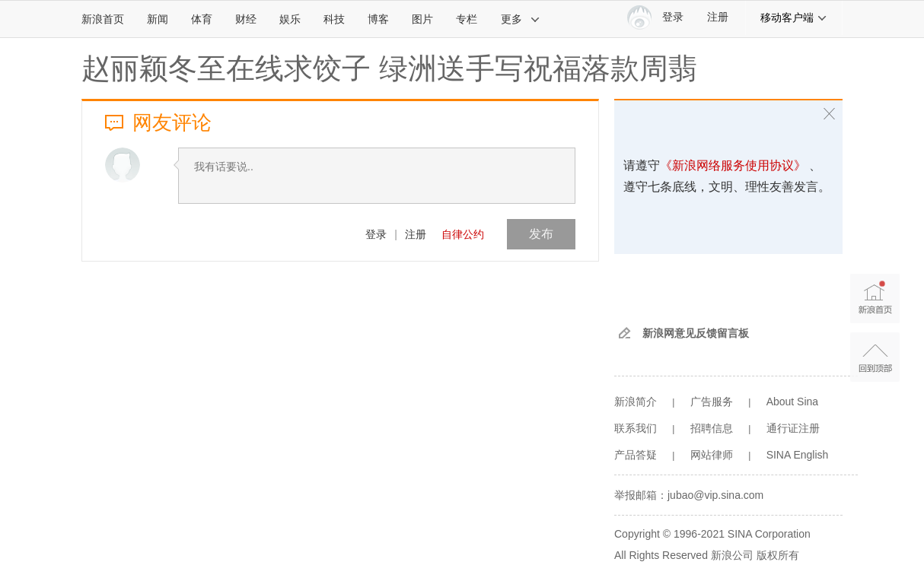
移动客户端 (794, 17)
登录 (376, 234)
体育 (202, 19)
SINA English (798, 455)
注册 (718, 17)
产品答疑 (636, 455)
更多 (521, 19)
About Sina (793, 402)
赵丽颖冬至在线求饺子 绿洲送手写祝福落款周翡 (389, 68)
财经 (246, 19)
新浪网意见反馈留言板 (696, 333)
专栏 (467, 19)
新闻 (158, 19)
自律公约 (463, 234)
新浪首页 (103, 19)
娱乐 (290, 19)
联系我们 (636, 428)
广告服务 (712, 402)
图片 (422, 19)
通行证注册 (793, 428)
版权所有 (778, 555)
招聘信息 (712, 428)
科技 (334, 19)
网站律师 (712, 455)
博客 (378, 19)
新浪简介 (636, 402)
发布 (541, 234)
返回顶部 (875, 357)
